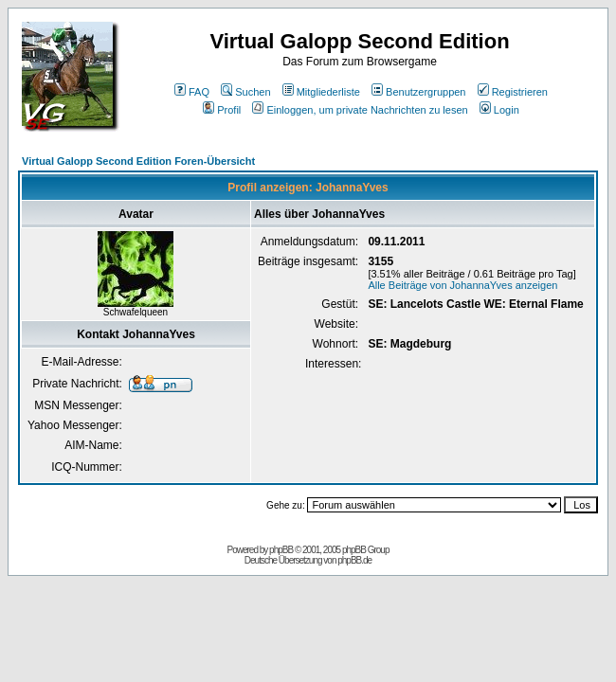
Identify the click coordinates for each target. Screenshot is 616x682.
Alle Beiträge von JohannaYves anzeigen (462, 285)
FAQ (192, 92)
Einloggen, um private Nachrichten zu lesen (360, 110)
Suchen (245, 92)
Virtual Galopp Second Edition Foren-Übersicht (138, 161)
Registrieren (513, 92)
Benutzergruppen (418, 92)
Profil (222, 110)
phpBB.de (354, 560)
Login (499, 110)
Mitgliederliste (321, 92)
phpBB (281, 550)
